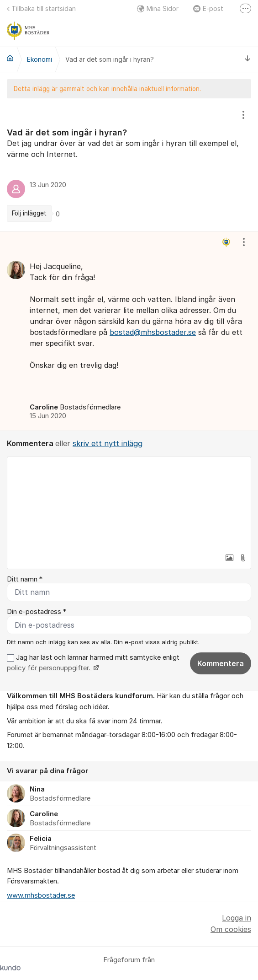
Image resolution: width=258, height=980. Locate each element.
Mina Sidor (158, 8)
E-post (208, 8)
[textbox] (129, 503)
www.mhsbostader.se (41, 895)
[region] (129, 165)
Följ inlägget (29, 213)
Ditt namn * (25, 579)
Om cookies (231, 929)
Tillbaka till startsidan (41, 8)
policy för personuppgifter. (50, 668)
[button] (229, 558)
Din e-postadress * (37, 612)
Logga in (237, 918)
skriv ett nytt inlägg (108, 443)
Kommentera (221, 663)
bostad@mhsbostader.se (153, 332)
